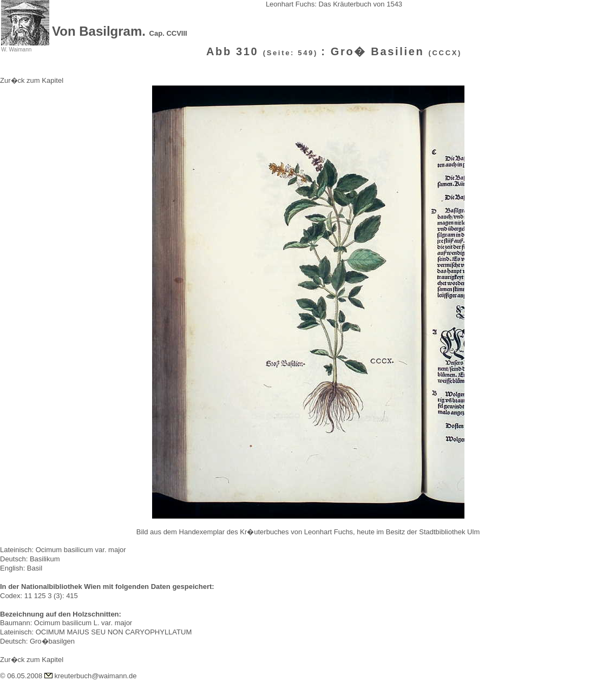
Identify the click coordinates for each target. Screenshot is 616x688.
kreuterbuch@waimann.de (96, 676)
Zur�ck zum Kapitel (32, 80)
